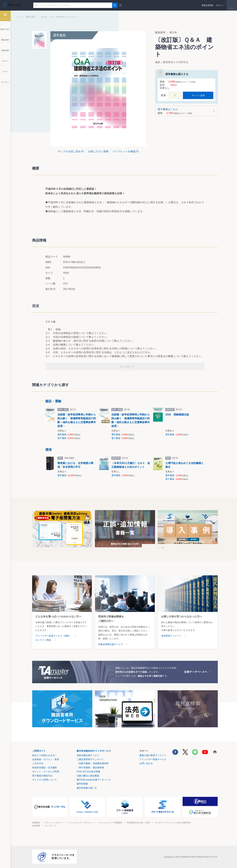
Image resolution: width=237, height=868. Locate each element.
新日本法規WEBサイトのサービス (94, 751)
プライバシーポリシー (54, 823)
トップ (19, 17)
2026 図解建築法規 (177, 415)
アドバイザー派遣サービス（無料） (53, 636)
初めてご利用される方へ (44, 755)
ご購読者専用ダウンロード (90, 759)
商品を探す (31, 17)
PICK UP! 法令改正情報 (88, 772)
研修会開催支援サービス (111, 644)
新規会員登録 (208, 5)
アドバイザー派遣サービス (153, 759)
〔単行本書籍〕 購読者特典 (90, 768)
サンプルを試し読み (69, 151)
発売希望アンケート (171, 636)
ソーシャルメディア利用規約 (110, 823)
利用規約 (36, 823)
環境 (48, 450)
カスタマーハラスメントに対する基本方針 (173, 823)
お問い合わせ (146, 763)
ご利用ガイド (39, 751)
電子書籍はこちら (185, 111)
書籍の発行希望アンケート (153, 755)
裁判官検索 (82, 784)
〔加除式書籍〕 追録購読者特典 (93, 763)
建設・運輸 (53, 401)
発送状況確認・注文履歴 (44, 768)
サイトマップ (50, 826)
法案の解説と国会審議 (88, 776)
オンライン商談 (43, 640)
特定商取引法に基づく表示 (138, 823)
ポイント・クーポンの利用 (46, 772)
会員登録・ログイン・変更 (46, 759)
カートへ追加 (198, 95)
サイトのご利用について (44, 780)
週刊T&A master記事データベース (94, 780)
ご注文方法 (38, 763)
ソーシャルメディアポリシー (80, 823)
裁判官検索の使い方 (87, 788)
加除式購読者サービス (88, 755)
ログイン (220, 5)
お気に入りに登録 (98, 151)
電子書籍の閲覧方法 (42, 776)
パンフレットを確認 (124, 151)
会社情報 (36, 826)
